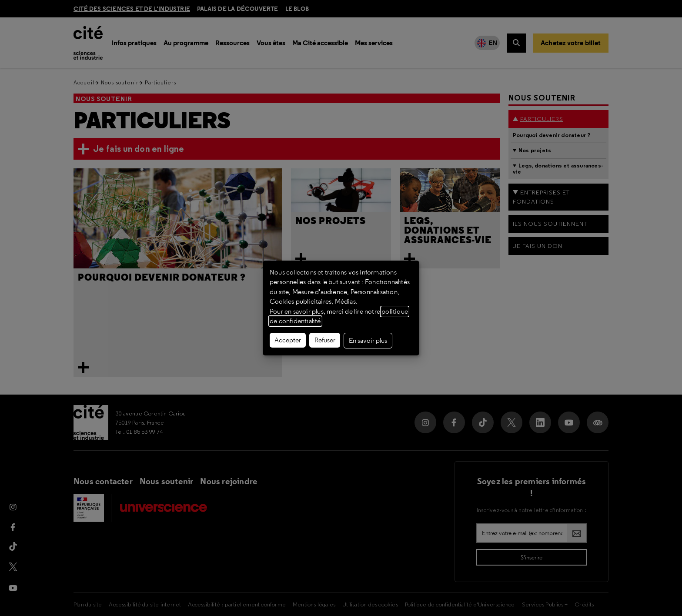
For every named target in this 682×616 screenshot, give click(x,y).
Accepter (288, 340)
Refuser (325, 340)
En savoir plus (368, 341)
